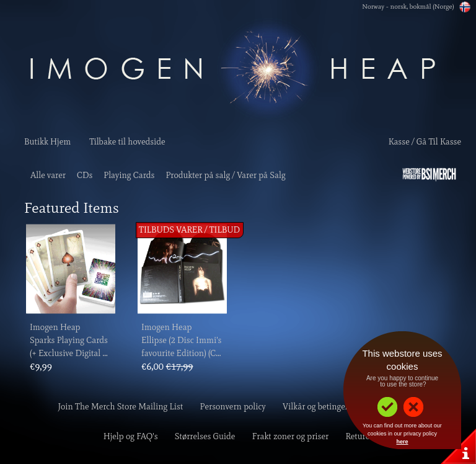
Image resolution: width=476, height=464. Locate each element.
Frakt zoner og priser (291, 436)
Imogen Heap (55, 327)
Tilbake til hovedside (127, 142)
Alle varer (48, 175)
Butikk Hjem (47, 142)
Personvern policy (233, 407)
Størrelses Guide (205, 436)
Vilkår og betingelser (320, 407)
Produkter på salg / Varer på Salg (225, 175)
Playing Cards (129, 175)
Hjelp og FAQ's (131, 436)
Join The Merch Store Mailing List (121, 407)
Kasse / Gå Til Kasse (425, 142)
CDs (85, 175)
